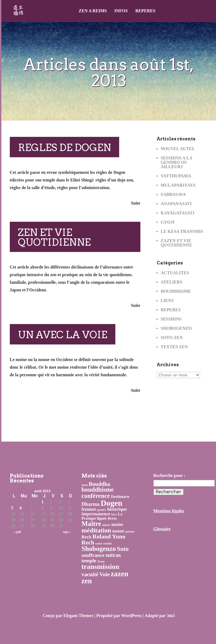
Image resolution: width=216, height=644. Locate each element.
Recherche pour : (169, 475)
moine (117, 524)
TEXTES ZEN (174, 347)
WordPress (132, 616)
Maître (91, 524)
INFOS (121, 11)
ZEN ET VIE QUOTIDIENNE (54, 237)
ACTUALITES (175, 273)
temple (89, 561)
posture (130, 531)
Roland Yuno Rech (104, 540)
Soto (123, 549)
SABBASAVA (173, 194)
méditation (96, 530)
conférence (96, 496)
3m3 (171, 616)
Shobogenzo (99, 549)
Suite (136, 203)
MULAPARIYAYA (178, 185)
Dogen (112, 503)
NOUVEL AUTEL (178, 149)
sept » (67, 532)
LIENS (167, 301)
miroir (106, 525)
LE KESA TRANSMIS (182, 231)
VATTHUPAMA (176, 176)
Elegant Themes (78, 616)
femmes (89, 509)
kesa (114, 514)
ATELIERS (172, 282)
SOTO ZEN (172, 338)
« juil (17, 532)
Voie (105, 574)
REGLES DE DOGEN (64, 147)
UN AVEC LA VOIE (63, 335)
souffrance (93, 555)
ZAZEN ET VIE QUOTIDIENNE (177, 243)
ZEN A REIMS (93, 11)
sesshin (107, 543)
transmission (101, 567)
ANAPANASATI (176, 204)
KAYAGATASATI (178, 213)
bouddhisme (98, 490)
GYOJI (168, 222)
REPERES (145, 11)
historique (117, 509)
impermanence (96, 514)
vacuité (90, 574)
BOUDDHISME (176, 291)
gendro (102, 510)
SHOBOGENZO (176, 328)
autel (85, 485)
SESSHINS (171, 319)
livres (112, 518)
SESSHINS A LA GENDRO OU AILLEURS (177, 162)
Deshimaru (120, 497)
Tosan (101, 561)
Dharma (91, 504)
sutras (113, 555)
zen (87, 581)
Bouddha (99, 484)
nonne (118, 531)
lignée (102, 518)
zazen (119, 574)
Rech (87, 537)
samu (98, 543)
